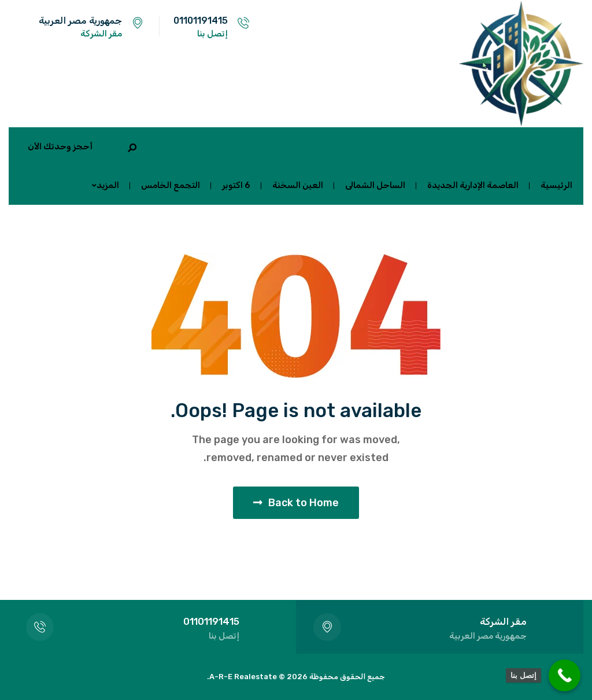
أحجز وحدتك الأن (60, 146)
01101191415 (201, 21)
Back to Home (296, 503)
